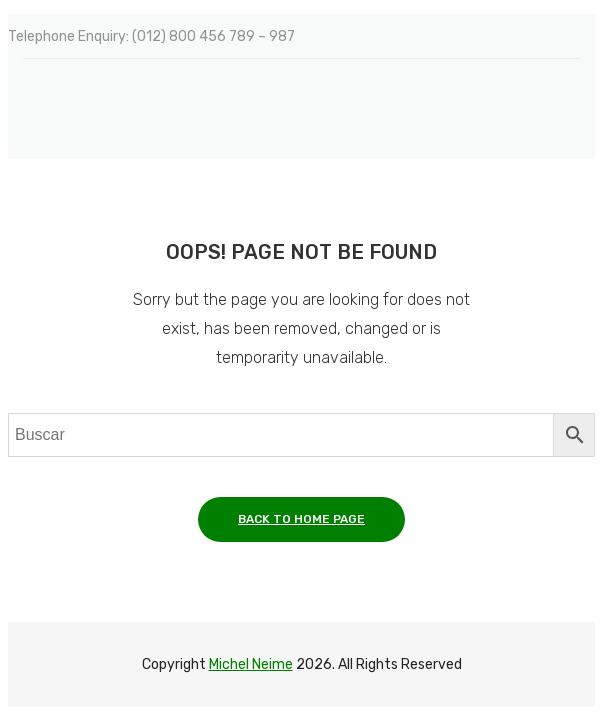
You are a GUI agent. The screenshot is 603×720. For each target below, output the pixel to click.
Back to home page (301, 519)
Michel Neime (251, 664)
